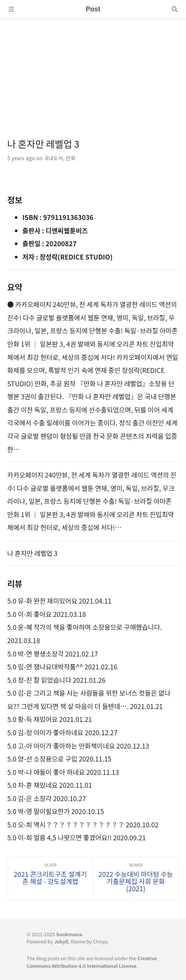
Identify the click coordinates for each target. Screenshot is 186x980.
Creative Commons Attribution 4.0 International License (92, 962)
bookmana (69, 934)
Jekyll (61, 941)
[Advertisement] (93, 72)
